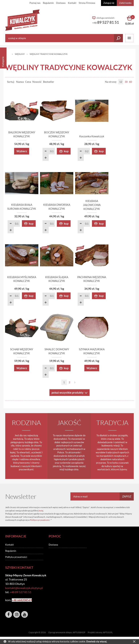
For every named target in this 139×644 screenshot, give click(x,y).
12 (121, 82)
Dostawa (61, 3)
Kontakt (72, 3)
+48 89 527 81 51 (20, 594)
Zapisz (127, 498)
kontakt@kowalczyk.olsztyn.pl (24, 590)
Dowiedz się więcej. (97, 641)
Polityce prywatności (40, 522)
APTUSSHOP (79, 634)
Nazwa (20, 82)
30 (126, 82)
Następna (75, 384)
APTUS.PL (108, 634)
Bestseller (49, 82)
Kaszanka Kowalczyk (113, 137)
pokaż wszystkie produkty (68, 394)
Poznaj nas (35, 3)
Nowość (37, 82)
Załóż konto (125, 3)
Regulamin (48, 3)
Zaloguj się (109, 3)
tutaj (41, 512)
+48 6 (15, 602)
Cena (28, 82)
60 (130, 82)
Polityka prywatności (16, 559)
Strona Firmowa (87, 3)
